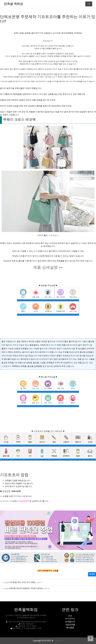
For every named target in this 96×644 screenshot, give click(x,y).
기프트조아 (53, 235)
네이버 (5, 501)
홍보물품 (70, 628)
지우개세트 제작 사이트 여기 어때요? (23, 582)
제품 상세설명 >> (48, 267)
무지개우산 (70, 619)
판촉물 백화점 (13, 4)
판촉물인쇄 (70, 622)
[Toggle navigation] (89, 4)
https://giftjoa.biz (25, 496)
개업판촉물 (70, 625)
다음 (12, 501)
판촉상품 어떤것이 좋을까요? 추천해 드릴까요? (26, 588)
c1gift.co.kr (58, 641)
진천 (70, 616)
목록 (92, 574)
